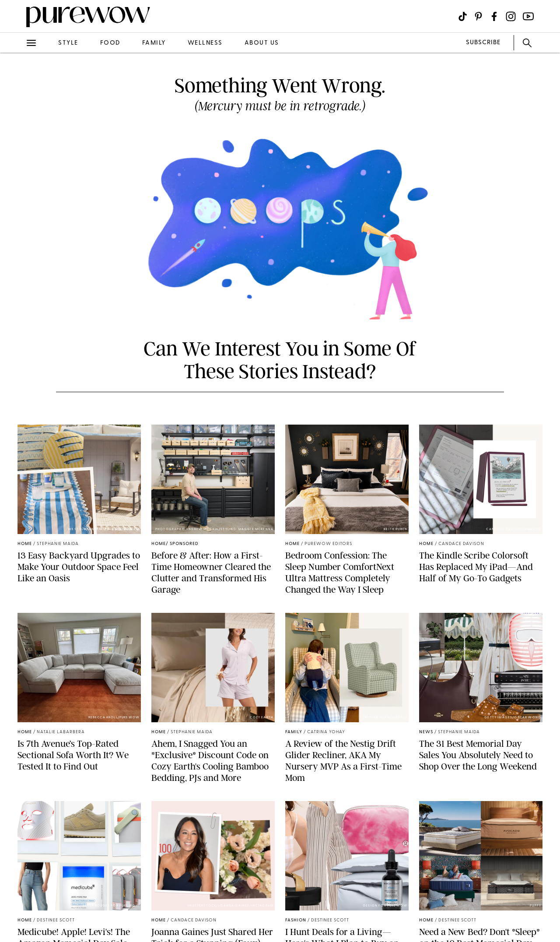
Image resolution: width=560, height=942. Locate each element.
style (68, 43)
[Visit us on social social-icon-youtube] (528, 16)
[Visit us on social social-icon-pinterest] (478, 16)
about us (262, 43)
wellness (205, 43)
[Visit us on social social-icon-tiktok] (463, 16)
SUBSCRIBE (483, 43)
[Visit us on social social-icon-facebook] (494, 16)
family (154, 43)
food (110, 43)
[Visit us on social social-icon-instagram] (511, 16)
